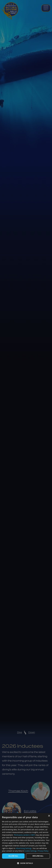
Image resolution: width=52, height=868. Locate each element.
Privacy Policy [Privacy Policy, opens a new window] (43, 851)
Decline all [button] (38, 856)
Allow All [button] (13, 856)
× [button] (49, 816)
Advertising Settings (24, 848)
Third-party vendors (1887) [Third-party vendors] (24, 835)
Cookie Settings (31, 851)
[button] (26, 863)
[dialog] (26, 841)
